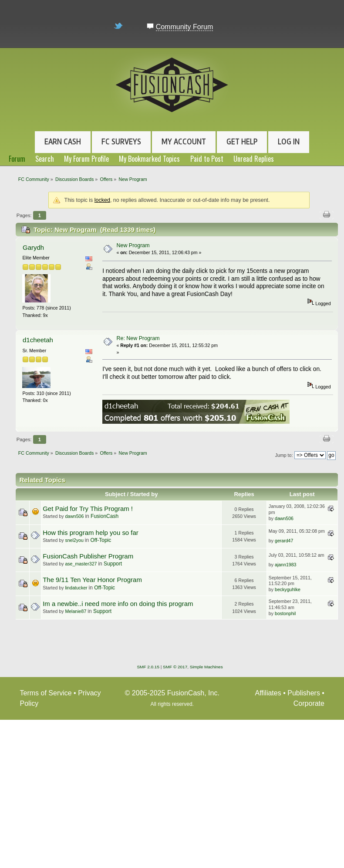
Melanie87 (76, 611)
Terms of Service (46, 693)
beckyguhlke (288, 589)
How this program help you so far (91, 533)
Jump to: (284, 455)
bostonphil (285, 613)
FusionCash (105, 516)
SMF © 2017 (175, 667)
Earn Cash (63, 142)
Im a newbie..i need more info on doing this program (118, 604)
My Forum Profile (86, 159)
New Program (133, 245)
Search (45, 159)
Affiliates (268, 693)
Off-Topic (101, 540)
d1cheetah (38, 340)
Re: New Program (138, 338)
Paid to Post (207, 159)
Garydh (33, 247)
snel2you (74, 540)
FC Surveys (121, 142)
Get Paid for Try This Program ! (88, 509)
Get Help (242, 142)
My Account (184, 142)
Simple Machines (206, 667)
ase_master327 (81, 564)
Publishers (304, 693)
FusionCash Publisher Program (88, 556)
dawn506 (74, 516)
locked (102, 200)
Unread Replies (254, 159)
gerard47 (284, 541)
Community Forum (185, 27)
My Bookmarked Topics (149, 159)
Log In (289, 142)
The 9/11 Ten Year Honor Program (92, 580)
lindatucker (76, 588)
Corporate (309, 703)
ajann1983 (286, 565)
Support (113, 564)
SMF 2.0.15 (148, 667)
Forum (17, 159)
